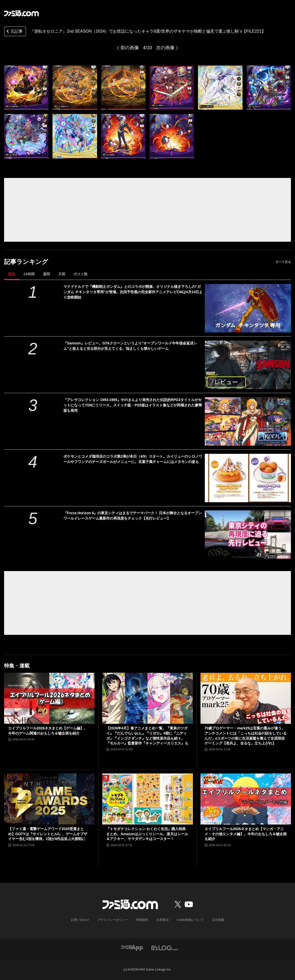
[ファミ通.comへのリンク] (21, 13)
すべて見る (283, 262)
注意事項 (163, 920)
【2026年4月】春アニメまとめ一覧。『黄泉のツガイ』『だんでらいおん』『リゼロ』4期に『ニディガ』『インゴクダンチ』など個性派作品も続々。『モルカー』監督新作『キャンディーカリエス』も (147, 736)
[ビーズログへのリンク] (165, 947)
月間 (62, 274)
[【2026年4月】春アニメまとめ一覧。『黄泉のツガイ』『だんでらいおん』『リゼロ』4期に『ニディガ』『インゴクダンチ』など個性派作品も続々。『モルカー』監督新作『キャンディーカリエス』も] (147, 698)
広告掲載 (218, 920)
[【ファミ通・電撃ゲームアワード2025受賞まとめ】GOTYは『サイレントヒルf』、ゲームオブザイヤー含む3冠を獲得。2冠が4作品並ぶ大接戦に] (49, 799)
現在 (12, 274)
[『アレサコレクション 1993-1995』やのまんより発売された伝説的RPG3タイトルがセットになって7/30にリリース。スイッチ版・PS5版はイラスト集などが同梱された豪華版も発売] (248, 421)
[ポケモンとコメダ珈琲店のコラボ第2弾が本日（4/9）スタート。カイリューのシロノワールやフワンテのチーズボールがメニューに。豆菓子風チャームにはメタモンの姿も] (248, 478)
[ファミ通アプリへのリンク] (132, 947)
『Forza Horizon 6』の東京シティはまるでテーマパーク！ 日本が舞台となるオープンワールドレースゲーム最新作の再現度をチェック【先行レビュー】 (133, 516)
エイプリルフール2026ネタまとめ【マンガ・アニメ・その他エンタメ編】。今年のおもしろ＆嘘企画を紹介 (246, 834)
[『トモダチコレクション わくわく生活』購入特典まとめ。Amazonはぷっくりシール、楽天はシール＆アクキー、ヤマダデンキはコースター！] (147, 799)
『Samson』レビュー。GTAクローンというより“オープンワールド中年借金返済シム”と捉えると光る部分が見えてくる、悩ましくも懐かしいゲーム (130, 346)
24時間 (29, 274)
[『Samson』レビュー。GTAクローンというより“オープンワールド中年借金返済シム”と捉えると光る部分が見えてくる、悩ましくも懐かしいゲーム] (248, 365)
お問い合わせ (80, 920)
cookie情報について (190, 920)
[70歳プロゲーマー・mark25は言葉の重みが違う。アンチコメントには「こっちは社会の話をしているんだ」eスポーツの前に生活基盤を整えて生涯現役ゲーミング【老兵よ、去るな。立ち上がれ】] (246, 698)
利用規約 (142, 920)
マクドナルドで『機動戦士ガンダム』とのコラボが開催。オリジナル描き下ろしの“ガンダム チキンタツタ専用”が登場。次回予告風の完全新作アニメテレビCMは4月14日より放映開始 (133, 292)
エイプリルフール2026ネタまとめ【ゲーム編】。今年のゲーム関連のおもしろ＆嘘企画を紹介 (48, 731)
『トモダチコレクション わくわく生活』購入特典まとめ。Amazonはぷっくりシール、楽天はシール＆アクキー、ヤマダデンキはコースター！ (147, 834)
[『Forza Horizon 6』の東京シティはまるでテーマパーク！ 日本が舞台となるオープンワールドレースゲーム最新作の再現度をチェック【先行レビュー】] (248, 535)
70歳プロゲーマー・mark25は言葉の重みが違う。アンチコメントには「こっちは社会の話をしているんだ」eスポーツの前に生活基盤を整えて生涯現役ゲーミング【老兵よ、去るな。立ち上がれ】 (246, 736)
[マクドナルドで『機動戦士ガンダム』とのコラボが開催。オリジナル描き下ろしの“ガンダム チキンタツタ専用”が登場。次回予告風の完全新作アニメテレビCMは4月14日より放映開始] (248, 308)
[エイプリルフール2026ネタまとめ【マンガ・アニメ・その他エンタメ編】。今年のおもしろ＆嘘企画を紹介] (246, 799)
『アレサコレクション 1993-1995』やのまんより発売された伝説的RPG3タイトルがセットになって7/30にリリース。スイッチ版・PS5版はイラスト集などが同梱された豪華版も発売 (133, 405)
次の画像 (165, 48)
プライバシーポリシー (113, 920)
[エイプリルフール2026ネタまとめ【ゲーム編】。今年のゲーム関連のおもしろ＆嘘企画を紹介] (49, 698)
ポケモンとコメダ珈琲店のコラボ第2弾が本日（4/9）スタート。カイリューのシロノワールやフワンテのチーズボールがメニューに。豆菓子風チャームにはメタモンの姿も (133, 459)
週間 (46, 274)
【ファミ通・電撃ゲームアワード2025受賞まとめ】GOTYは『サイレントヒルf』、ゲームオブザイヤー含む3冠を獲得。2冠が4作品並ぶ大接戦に (48, 834)
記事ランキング (26, 262)
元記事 (14, 32)
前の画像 (130, 48)
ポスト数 (81, 274)
